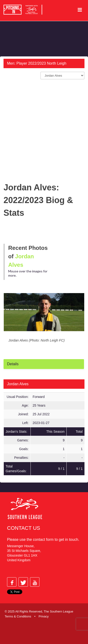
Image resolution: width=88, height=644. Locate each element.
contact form (43, 540)
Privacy (44, 616)
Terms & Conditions (18, 616)
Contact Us (24, 528)
